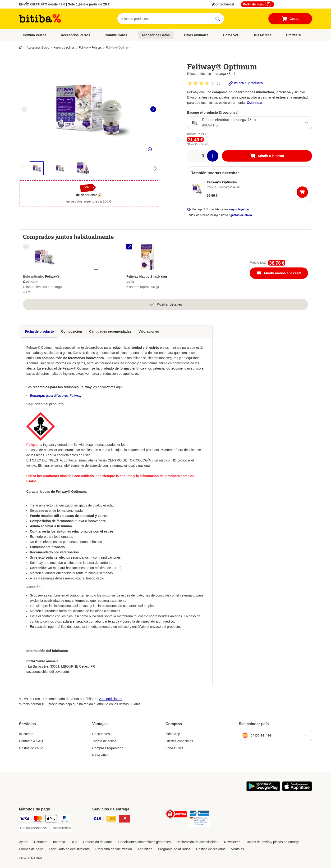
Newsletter (100, 755)
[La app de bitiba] (263, 790)
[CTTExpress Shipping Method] (124, 820)
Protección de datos (98, 842)
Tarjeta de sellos (104, 741)
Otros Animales (196, 35)
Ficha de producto (39, 331)
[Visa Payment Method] (25, 820)
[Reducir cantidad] (193, 156)
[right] (153, 109)
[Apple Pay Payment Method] (51, 820)
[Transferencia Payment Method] (61, 828)
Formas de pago (31, 849)
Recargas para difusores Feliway (56, 396)
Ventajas (238, 849)
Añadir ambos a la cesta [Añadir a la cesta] (282, 274)
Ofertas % (294, 35)
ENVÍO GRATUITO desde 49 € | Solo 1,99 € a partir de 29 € (64, 4)
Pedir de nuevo (257, 4)
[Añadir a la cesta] (267, 156)
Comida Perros (35, 35)
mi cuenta (26, 734)
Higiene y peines (64, 48)
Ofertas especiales (179, 741)
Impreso (59, 842)
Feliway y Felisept (90, 48)
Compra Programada (108, 748)
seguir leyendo (239, 209)
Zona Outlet (174, 748)
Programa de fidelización (114, 849)
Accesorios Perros (75, 35)
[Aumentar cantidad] (213, 156)
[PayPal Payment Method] (64, 820)
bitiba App (173, 734)
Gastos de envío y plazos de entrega (272, 842)
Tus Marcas (262, 35)
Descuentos (101, 734)
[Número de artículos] (203, 156)
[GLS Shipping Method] (98, 820)
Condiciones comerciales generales (145, 842)
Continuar (255, 103)
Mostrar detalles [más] (165, 304)
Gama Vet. (231, 35)
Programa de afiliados (174, 849)
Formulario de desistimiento (69, 849)
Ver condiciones (110, 699)
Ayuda (24, 842)
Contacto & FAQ (31, 741)
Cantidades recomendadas (110, 331)
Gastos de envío (31, 748)
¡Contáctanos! (223, 4)
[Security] (176, 815)
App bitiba (145, 849)
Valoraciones (149, 331)
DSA (74, 842)
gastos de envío (241, 215)
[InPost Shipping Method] (111, 820)
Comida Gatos (116, 35)
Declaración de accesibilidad (197, 842)
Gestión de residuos (211, 849)
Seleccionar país (254, 724)
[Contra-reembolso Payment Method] (33, 828)
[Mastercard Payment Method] (38, 820)
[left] (24, 109)
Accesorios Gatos (156, 35)
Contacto (41, 842)
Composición (71, 331)
